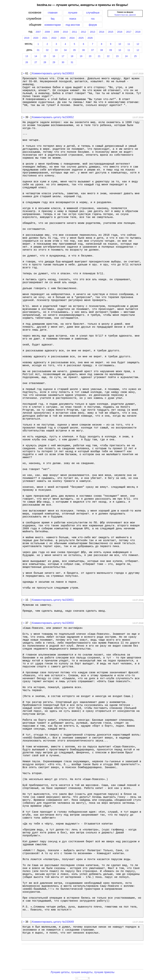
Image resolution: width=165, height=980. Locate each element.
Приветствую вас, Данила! (125, 15)
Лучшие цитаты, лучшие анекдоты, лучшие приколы (82, 972)
